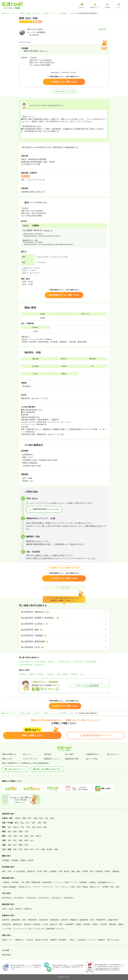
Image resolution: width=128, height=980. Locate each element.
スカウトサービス (30, 759)
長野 (45, 823)
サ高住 (72, 887)
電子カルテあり (113, 940)
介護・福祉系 (64, 871)
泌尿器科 (87, 924)
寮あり (73, 940)
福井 (34, 823)
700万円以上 (57, 898)
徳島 (9, 845)
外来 (9, 871)
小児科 (45, 924)
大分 (37, 849)
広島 (9, 840)
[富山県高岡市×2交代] (64, 647)
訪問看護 (53, 871)
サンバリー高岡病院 (60, 13)
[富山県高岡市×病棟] (64, 630)
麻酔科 (121, 924)
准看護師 (15, 860)
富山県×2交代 (39, 665)
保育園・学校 (88, 871)
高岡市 (46, 13)
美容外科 (6, 920)
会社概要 (6, 950)
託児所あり (51, 674)
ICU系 (39, 871)
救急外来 (31, 871)
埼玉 (22, 827)
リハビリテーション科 (22, 929)
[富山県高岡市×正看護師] (64, 636)
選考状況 (48, 754)
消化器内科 (43, 920)
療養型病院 (74, 674)
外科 (92, 920)
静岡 (21, 832)
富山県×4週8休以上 (26, 662)
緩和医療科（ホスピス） (56, 929)
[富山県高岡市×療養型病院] (64, 642)
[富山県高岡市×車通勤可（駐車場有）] (64, 618)
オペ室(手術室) (19, 871)
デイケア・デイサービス (43, 887)
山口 (32, 840)
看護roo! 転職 (25, 13)
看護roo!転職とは (9, 754)
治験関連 (116, 871)
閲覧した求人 (7, 759)
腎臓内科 (74, 920)
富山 (22, 823)
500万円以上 (32, 898)
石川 (28, 823)
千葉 (28, 827)
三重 (26, 832)
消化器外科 (6, 924)
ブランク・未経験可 (97, 940)
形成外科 (37, 924)
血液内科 (65, 920)
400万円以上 (20, 898)
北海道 (18, 818)
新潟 (17, 823)
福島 (52, 818)
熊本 (32, 849)
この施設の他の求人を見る (64, 91)
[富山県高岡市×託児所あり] (64, 624)
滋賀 (26, 836)
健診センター (95, 887)
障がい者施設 (83, 887)
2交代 (82, 674)
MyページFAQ (92, 759)
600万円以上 (44, 898)
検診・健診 (76, 871)
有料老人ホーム (25, 887)
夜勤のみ (28, 909)
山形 (47, 818)
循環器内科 (54, 920)
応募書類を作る (92, 754)
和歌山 (38, 836)
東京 (9, 827)
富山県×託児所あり (65, 662)
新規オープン (7, 940)
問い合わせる (32, 503)
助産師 (31, 860)
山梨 (39, 823)
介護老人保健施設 (9, 887)
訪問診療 (99, 871)
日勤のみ (19, 909)
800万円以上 (69, 898)
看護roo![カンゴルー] (9, 13)
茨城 (34, 827)
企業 (118, 887)
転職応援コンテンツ (52, 759)
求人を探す (69, 754)
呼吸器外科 (101, 920)
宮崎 (43, 849)
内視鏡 (107, 871)
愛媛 (21, 845)
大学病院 (15, 882)
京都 (15, 836)
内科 (24, 920)
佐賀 (20, 849)
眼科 (61, 924)
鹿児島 (49, 849)
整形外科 (28, 924)
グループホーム (61, 887)
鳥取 (21, 840)
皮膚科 (79, 924)
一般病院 (6, 882)
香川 (15, 845)
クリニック (58, 882)
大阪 (9, 836)
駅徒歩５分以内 (42, 940)
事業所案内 (6, 955)
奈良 (32, 836)
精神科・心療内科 (100, 924)
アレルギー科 (39, 929)
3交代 (11, 909)
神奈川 (16, 827)
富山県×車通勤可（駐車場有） (45, 662)
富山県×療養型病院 (26, 665)
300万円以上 (7, 898)
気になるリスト (113, 754)
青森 (24, 818)
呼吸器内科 (32, 920)
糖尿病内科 (84, 920)
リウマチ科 (6, 929)
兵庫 (21, 836)
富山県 (37, 13)
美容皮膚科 (16, 920)
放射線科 (113, 924)
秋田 (41, 818)
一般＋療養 (25, 882)
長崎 (26, 849)
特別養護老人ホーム (106, 882)
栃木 (39, 827)
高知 (26, 845)
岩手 (30, 818)
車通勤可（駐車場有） (37, 674)
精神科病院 (47, 882)
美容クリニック (71, 882)
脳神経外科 (17, 924)
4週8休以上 (23, 674)
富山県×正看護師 (90, 662)
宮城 (35, 818)
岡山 (15, 840)
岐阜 (15, 832)
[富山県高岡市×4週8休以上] (64, 612)
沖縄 (56, 849)
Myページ (27, 754)
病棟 (58, 674)
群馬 (45, 827)
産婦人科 (54, 924)
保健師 (23, 860)
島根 (26, 840)
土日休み (30, 940)
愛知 (9, 832)
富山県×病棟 (78, 662)
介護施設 (92, 882)
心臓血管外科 (113, 920)
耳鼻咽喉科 (69, 924)
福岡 (15, 849)
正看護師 (65, 674)
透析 (45, 871)
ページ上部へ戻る (64, 587)
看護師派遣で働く (72, 759)
